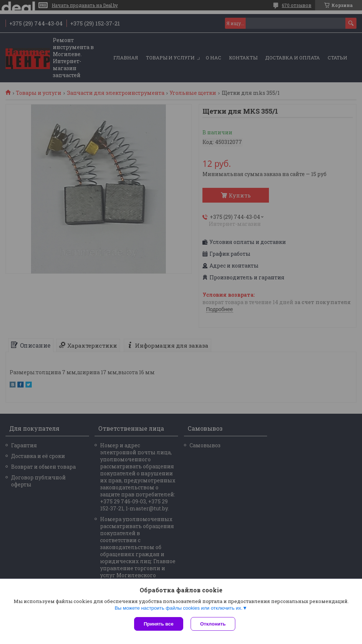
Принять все (159, 624)
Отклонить (213, 624)
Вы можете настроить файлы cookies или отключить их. (178, 608)
